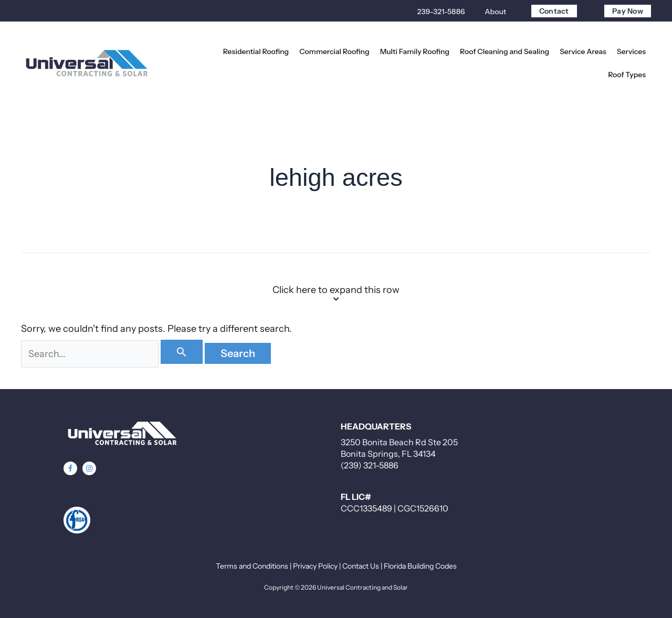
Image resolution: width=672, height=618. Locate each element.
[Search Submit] (182, 352)
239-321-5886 (441, 12)
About (495, 12)
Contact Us (361, 566)
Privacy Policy (315, 566)
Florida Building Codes (420, 566)
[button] (70, 468)
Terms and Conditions (252, 566)
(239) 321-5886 (370, 465)
